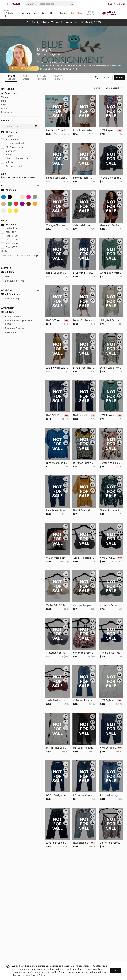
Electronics (7, 112)
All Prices (8, 225)
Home (53, 13)
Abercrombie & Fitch (14, 158)
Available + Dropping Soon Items (17, 322)
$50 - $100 (10, 236)
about (107, 77)
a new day (9, 151)
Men (36, 13)
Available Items (11, 316)
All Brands (9, 132)
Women (26, 13)
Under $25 (9, 228)
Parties (64, 13)
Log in (112, 4)
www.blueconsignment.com (55, 63)
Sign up (121, 4)
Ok (115, 971)
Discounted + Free (13, 281)
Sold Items (9, 333)
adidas (7, 162)
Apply (36, 255)
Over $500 (9, 247)
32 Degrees (10, 140)
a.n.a (6, 155)
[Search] (54, 4)
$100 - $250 (10, 240)
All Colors (9, 190)
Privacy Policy (38, 975)
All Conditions (11, 294)
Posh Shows (77, 13)
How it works (90, 13)
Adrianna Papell (12, 166)
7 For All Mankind (13, 143)
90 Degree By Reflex (14, 147)
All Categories (9, 93)
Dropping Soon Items (14, 328)
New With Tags (11, 298)
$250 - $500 (10, 243)
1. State (7, 136)
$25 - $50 (9, 232)
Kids (44, 13)
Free (6, 276)
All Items (8, 272)
